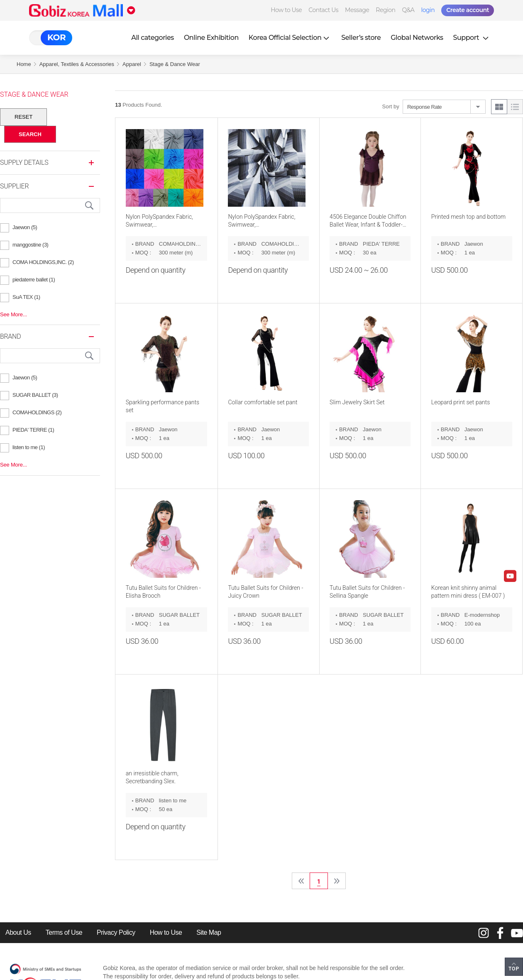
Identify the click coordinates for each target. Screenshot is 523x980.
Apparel (132, 64)
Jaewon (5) (25, 227)
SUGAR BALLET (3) (35, 395)
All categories (153, 38)
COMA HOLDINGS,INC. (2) (43, 262)
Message (357, 10)
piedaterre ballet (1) (34, 280)
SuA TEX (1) (26, 297)
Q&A (408, 10)
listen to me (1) (29, 447)
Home (24, 64)
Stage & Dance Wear (175, 64)
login (428, 10)
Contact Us (323, 10)
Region (385, 10)
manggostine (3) (30, 245)
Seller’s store (361, 38)
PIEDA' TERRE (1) (33, 430)
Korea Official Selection (290, 38)
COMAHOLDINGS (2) (37, 412)
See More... (13, 314)
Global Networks (417, 38)
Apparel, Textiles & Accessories (77, 64)
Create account (468, 10)
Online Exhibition (211, 38)
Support (472, 38)
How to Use (286, 10)
